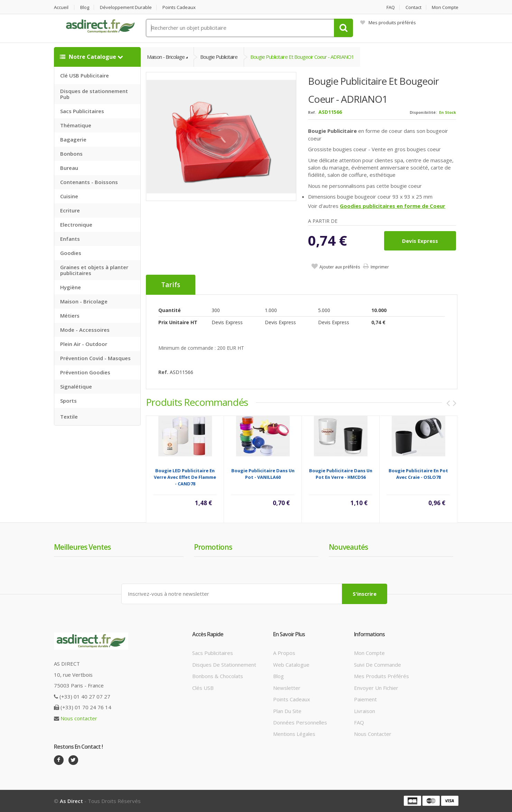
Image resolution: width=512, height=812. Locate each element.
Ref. (312, 112)
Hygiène (71, 287)
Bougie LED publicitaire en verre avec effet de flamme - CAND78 (185, 477)
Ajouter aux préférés (340, 267)
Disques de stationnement (224, 665)
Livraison (365, 711)
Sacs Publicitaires (82, 111)
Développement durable (126, 7)
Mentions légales (294, 734)
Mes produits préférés (388, 22)
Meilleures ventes (82, 547)
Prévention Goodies (85, 372)
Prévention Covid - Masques (95, 358)
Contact (413, 7)
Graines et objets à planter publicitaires (94, 270)
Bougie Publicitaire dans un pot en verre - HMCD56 (341, 474)
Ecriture (70, 210)
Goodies (71, 253)
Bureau (69, 168)
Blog (85, 7)
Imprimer (380, 267)
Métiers (70, 316)
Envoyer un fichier (376, 688)
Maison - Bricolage (84, 301)
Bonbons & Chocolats (218, 676)
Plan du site (287, 711)
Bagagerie (73, 139)
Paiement (365, 699)
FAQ (391, 7)
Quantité (170, 310)
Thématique (76, 125)
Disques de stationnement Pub (94, 94)
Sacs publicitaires (213, 653)
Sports (68, 401)
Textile (69, 417)
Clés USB (203, 688)
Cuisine (69, 196)
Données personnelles (300, 722)
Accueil (61, 7)
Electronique (76, 225)
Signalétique (76, 386)
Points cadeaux (179, 7)
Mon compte (445, 7)
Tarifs (171, 285)
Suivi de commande (378, 665)
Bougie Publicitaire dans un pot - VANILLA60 (263, 474)
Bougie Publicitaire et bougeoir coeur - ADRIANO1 (302, 57)
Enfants (70, 239)
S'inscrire (365, 594)
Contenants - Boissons (89, 182)
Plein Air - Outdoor (84, 344)
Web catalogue (291, 665)
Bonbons (71, 154)
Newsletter (287, 688)
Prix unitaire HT (178, 322)
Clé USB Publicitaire (85, 75)
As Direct (71, 801)
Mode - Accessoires (85, 330)
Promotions (213, 547)
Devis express (420, 241)
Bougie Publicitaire (219, 57)
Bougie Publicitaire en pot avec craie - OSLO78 (418, 474)
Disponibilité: (423, 112)
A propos (284, 653)
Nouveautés (348, 547)
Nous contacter (79, 718)
